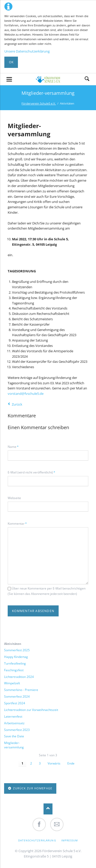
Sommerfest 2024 (17, 697)
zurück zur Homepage (32, 788)
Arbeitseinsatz (14, 723)
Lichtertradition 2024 (19, 677)
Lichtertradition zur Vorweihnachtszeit (31, 710)
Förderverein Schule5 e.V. (39, 103)
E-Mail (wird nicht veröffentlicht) (31, 472)
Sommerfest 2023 (17, 730)
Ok (11, 62)
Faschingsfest (14, 670)
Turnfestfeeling (15, 664)
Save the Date (14, 736)
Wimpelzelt (12, 683)
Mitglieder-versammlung (14, 745)
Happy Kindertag (16, 657)
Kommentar (17, 523)
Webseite (14, 498)
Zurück (17, 404)
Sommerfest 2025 (17, 650)
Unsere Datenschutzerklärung (27, 51)
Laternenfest (13, 717)
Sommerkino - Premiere (21, 690)
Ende (71, 763)
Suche (87, 79)
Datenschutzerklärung (37, 840)
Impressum (70, 840)
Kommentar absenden (33, 611)
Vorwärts (54, 763)
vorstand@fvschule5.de (26, 394)
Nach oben (48, 809)
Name (15, 447)
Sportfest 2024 (15, 703)
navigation (9, 79)
